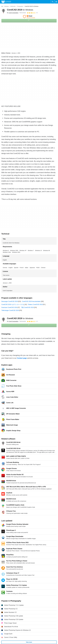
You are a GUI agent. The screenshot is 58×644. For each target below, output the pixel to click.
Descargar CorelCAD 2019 (10, 301)
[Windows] (7, 6)
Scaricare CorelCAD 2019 (9, 307)
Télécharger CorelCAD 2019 (10, 310)
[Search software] (53, 2)
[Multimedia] (13, 6)
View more (29, 642)
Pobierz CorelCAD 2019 (35, 304)
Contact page (22, 358)
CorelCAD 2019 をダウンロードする (13, 304)
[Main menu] (56, 2)
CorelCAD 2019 (20, 10)
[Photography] (20, 6)
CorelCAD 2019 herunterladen (31, 301)
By (13, 13)
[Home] (2, 6)
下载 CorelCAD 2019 (27, 307)
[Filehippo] (6, 2)
